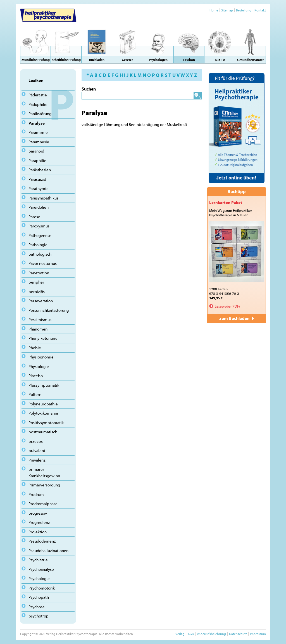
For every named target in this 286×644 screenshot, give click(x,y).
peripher (36, 282)
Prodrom (36, 494)
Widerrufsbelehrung (211, 634)
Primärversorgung (44, 485)
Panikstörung (40, 114)
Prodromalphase (43, 504)
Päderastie (38, 95)
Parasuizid (37, 179)
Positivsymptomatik (46, 423)
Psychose (37, 607)
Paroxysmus (39, 226)
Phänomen (38, 329)
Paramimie (38, 132)
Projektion (38, 532)
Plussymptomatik (44, 385)
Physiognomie (41, 357)
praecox (36, 441)
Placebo (36, 376)
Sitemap (227, 10)
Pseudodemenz (42, 541)
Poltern (35, 394)
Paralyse (37, 123)
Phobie (35, 348)
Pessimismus (40, 319)
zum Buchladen (237, 318)
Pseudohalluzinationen (48, 551)
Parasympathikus (43, 198)
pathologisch (40, 254)
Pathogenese (40, 235)
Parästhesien (40, 170)
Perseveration (41, 301)
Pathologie (38, 245)
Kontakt (260, 10)
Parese (34, 217)
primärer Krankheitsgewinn (44, 472)
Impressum (258, 634)
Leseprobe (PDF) (227, 306)
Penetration (39, 273)
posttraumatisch (43, 432)
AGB (191, 634)
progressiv (38, 513)
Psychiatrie (38, 560)
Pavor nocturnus (43, 263)
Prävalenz (37, 460)
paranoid (36, 151)
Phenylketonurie (43, 338)
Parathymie (39, 188)
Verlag (180, 634)
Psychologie (39, 578)
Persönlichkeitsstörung (49, 310)
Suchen (89, 89)
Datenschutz (238, 634)
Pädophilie (38, 104)
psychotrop (39, 616)
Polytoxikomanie (43, 413)
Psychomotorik (42, 588)
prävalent (37, 451)
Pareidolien (39, 207)
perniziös (37, 292)
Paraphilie (37, 161)
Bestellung (244, 10)
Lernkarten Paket (226, 202)
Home (214, 10)
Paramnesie (39, 142)
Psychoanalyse (41, 569)
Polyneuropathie (43, 404)
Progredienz (39, 522)
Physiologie (39, 366)
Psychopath (39, 597)
